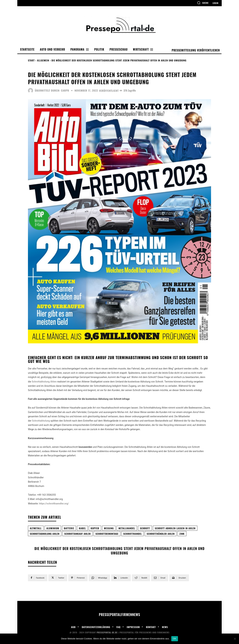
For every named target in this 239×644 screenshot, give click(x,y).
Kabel (82, 528)
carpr (65, 90)
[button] (203, 3)
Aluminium (53, 528)
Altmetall (36, 528)
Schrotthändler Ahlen (161, 534)
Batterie (69, 528)
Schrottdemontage (107, 534)
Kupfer (95, 528)
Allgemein (43, 60)
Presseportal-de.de (107, 633)
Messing (109, 528)
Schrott (145, 528)
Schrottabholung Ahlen (45, 534)
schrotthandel (133, 534)
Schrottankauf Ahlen (77, 534)
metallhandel (127, 528)
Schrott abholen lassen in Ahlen (175, 528)
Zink (182, 534)
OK (175, 639)
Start (31, 60)
